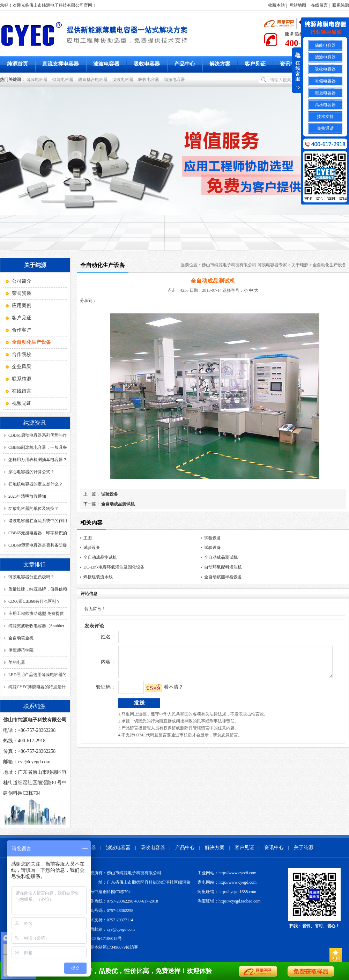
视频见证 (22, 403)
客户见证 (255, 64)
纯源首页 (17, 64)
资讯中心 (290, 64)
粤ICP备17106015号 (104, 938)
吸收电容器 (147, 64)
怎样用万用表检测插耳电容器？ (38, 460)
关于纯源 (300, 265)
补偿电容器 (325, 81)
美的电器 (17, 662)
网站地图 (298, 5)
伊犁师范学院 (21, 650)
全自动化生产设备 (329, 265)
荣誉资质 (22, 293)
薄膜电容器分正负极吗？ (31, 577)
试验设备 (109, 494)
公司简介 (22, 281)
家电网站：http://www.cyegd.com (227, 882)
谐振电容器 (176, 80)
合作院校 (22, 354)
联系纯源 (341, 5)
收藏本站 (276, 5)
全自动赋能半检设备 (223, 577)
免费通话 (325, 128)
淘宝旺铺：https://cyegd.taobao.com (229, 901)
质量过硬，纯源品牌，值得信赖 (38, 589)
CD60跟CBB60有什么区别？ (34, 601)
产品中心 (185, 64)
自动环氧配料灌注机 (223, 567)
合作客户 (22, 330)
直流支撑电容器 (61, 64)
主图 (88, 538)
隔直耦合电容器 (94, 80)
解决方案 (220, 64)
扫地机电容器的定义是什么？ (36, 484)
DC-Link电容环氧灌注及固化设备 (114, 567)
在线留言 (319, 5)
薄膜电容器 (38, 80)
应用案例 (22, 306)
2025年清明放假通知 (27, 496)
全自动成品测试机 (117, 504)
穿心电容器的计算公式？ (31, 472)
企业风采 (22, 367)
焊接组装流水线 (98, 577)
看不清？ (159, 692)
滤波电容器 (106, 64)
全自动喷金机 (21, 638)
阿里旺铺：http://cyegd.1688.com (227, 892)
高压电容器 (325, 105)
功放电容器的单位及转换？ (34, 508)
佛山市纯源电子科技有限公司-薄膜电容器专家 (244, 265)
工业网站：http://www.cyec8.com (227, 873)
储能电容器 (64, 80)
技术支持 (325, 117)
